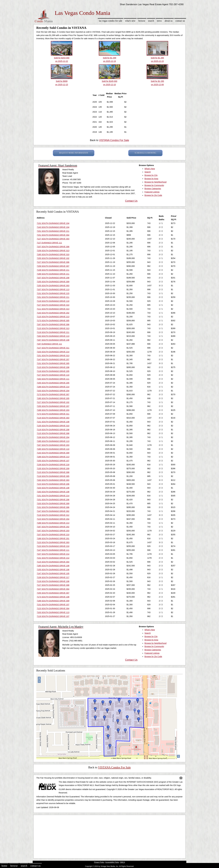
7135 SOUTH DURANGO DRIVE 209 (53, 469)
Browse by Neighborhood (156, 182)
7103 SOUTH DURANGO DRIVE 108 (53, 488)
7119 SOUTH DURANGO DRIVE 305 (53, 476)
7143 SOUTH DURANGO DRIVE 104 (53, 227)
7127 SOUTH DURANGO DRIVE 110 (53, 375)
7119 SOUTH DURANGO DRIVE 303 (53, 418)
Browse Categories (153, 189)
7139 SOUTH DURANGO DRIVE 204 (53, 437)
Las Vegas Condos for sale (111, 21)
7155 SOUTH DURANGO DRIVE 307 (53, 593)
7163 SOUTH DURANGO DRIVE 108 (53, 492)
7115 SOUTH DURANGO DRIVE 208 (53, 367)
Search (151, 21)
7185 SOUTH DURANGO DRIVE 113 (53, 441)
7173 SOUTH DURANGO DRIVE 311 (53, 414)
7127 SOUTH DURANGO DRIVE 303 (53, 239)
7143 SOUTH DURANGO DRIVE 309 (53, 453)
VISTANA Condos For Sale (114, 140)
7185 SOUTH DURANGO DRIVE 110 (53, 449)
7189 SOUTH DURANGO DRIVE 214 (53, 387)
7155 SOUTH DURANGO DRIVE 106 (53, 570)
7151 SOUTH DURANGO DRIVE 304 (53, 235)
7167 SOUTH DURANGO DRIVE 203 (53, 445)
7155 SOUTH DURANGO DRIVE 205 (53, 383)
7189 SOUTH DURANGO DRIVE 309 (53, 601)
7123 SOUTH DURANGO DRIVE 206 (53, 484)
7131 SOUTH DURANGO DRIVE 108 (53, 422)
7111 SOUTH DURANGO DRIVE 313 (53, 309)
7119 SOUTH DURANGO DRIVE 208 (53, 430)
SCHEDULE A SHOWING (145, 153)
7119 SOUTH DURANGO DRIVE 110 (53, 301)
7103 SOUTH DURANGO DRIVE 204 (53, 391)
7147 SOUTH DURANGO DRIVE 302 (53, 511)
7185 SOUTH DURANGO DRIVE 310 (53, 254)
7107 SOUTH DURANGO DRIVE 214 (53, 554)
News (159, 21)
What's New (130, 21)
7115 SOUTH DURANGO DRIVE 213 (53, 317)
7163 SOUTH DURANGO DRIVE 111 (53, 379)
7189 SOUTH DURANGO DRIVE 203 (53, 410)
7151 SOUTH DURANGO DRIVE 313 (53, 356)
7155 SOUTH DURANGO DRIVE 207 (53, 406)
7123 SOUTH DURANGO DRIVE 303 (53, 542)
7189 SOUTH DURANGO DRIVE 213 (53, 457)
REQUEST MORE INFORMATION (74, 153)
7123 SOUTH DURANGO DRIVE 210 (53, 546)
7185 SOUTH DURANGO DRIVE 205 (53, 398)
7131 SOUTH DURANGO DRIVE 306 (53, 507)
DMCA (123, 862)
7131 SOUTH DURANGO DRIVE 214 (53, 558)
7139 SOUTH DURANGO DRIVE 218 (53, 465)
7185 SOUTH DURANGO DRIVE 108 (53, 566)
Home (4, 866)
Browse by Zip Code (153, 195)
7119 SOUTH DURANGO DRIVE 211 (53, 332)
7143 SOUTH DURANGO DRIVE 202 (53, 313)
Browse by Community (154, 185)
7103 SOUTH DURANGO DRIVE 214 (53, 352)
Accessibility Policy (112, 862)
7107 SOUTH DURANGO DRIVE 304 (53, 589)
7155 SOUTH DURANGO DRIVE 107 (53, 461)
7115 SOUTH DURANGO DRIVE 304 (53, 562)
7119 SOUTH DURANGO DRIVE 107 (53, 616)
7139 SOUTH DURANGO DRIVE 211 (53, 270)
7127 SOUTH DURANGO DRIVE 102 (53, 402)
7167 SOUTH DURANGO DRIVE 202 (53, 527)
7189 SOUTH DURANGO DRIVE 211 (53, 274)
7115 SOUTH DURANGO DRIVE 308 (53, 433)
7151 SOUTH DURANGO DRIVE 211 (53, 231)
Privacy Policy (99, 862)
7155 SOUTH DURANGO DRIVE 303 (53, 286)
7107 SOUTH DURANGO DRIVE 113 (53, 289)
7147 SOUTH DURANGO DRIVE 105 (53, 573)
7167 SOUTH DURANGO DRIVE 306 (53, 324)
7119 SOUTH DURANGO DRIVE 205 (53, 371)
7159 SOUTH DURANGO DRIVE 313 (53, 251)
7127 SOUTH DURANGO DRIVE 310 (53, 305)
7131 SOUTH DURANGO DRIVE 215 (53, 293)
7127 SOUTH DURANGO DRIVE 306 (53, 262)
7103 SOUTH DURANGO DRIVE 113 (53, 612)
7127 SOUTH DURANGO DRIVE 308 (53, 585)
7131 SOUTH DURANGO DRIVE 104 (53, 223)
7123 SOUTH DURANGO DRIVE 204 (53, 519)
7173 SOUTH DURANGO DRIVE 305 (53, 321)
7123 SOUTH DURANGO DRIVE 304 (53, 608)
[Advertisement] (109, 836)
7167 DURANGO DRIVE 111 (49, 344)
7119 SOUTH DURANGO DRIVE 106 (53, 581)
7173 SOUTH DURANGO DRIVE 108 (53, 597)
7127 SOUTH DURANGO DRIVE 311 (53, 348)
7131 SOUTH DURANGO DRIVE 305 (53, 363)
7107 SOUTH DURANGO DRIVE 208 (53, 278)
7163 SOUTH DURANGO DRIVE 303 (53, 480)
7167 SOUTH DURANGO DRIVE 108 (53, 340)
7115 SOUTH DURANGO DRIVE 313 (53, 328)
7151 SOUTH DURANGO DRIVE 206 (53, 500)
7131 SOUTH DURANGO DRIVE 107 (53, 605)
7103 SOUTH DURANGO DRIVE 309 (53, 503)
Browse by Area (151, 179)
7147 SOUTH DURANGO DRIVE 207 (53, 359)
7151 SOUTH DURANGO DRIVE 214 (53, 496)
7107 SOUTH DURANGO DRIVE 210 (53, 535)
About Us (169, 21)
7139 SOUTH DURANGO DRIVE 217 (53, 577)
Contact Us (180, 21)
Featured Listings (152, 192)
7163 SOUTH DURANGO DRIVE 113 (53, 336)
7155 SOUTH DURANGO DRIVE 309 (53, 282)
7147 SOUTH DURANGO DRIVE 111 (53, 550)
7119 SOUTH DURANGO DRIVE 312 (53, 515)
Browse (142, 21)
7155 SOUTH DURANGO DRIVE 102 (53, 258)
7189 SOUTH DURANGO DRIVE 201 (53, 538)
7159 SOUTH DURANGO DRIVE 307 (53, 266)
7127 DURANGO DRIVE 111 (49, 243)
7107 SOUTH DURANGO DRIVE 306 (53, 247)
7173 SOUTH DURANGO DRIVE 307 (53, 394)
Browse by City (151, 175)
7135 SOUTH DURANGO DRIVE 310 (53, 426)
